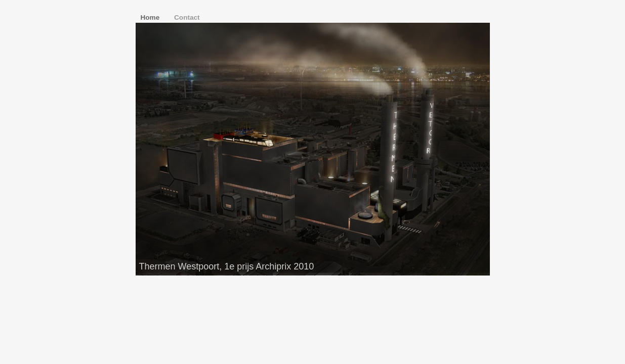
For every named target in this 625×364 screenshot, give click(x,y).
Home (151, 17)
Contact (187, 17)
